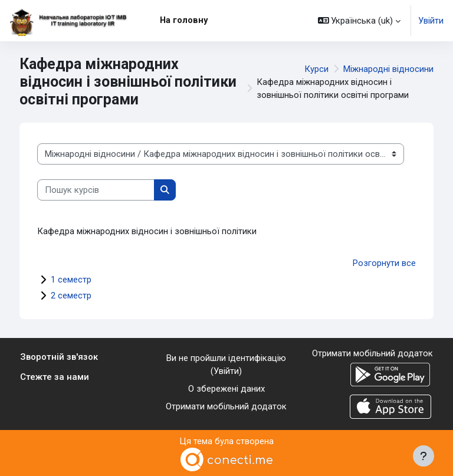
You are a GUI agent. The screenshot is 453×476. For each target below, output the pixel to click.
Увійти (431, 21)
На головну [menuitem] (184, 20)
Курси (316, 69)
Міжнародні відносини (388, 69)
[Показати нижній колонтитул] (424, 456)
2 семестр (71, 296)
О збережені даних (226, 389)
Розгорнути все (384, 263)
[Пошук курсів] (96, 190)
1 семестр (71, 280)
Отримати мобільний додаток (226, 406)
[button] (360, 21)
